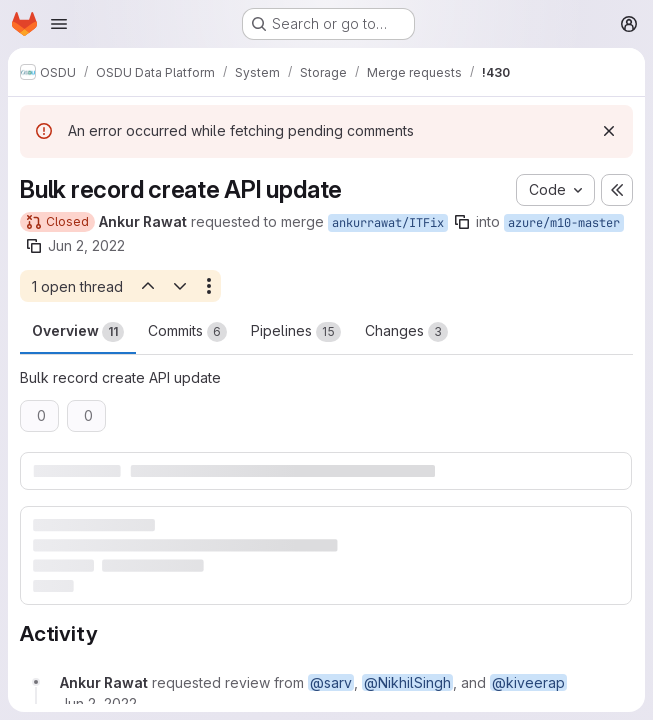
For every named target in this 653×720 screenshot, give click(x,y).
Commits (187, 332)
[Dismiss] (609, 131)
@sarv (331, 682)
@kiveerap (528, 682)
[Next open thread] (180, 286)
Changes (406, 332)
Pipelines (296, 332)
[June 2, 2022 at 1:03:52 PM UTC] (98, 703)
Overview (78, 332)
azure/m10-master (564, 223)
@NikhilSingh (407, 682)
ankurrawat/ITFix (388, 223)
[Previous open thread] (147, 286)
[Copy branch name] (462, 222)
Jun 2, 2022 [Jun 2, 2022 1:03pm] (86, 245)
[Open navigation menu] (59, 24)
